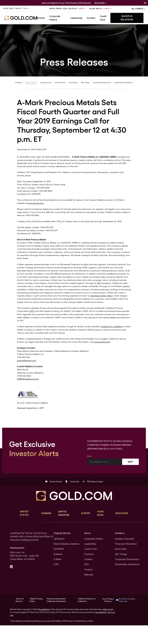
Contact (91, 18)
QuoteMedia (44, 628)
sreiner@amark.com (28, 377)
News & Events (31, 83)
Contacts (72, 500)
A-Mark (57, 578)
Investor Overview (124, 558)
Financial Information (126, 563)
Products (89, 573)
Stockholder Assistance (124, 83)
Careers (88, 578)
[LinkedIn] (11, 586)
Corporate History (55, 18)
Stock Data (73, 83)
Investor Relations (127, 18)
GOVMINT (59, 568)
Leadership (76, 18)
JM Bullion (59, 558)
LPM (56, 583)
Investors (19, 83)
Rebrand (89, 593)
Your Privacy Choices (110, 619)
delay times (108, 628)
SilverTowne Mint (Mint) (97, 308)
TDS (57, 295)
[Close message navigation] (145, 3)
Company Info (46, 83)
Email (89, 475)
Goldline (58, 573)
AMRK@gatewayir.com (29, 397)
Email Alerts (54, 500)
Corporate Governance (102, 83)
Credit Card (103, 18)
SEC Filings (85, 83)
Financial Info (60, 83)
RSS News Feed (93, 500)
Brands (41, 18)
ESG (87, 583)
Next (130, 481)
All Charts (138, 9)
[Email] (105, 481)
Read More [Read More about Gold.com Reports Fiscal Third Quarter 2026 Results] (99, 3)
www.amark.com (44, 206)
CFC (33, 325)
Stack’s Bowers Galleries (66, 563)
